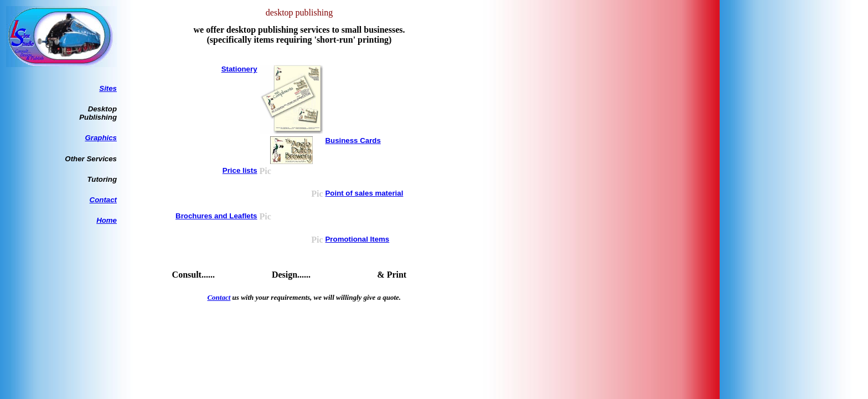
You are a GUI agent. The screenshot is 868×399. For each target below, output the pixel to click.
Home (107, 220)
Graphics (101, 138)
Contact (103, 200)
